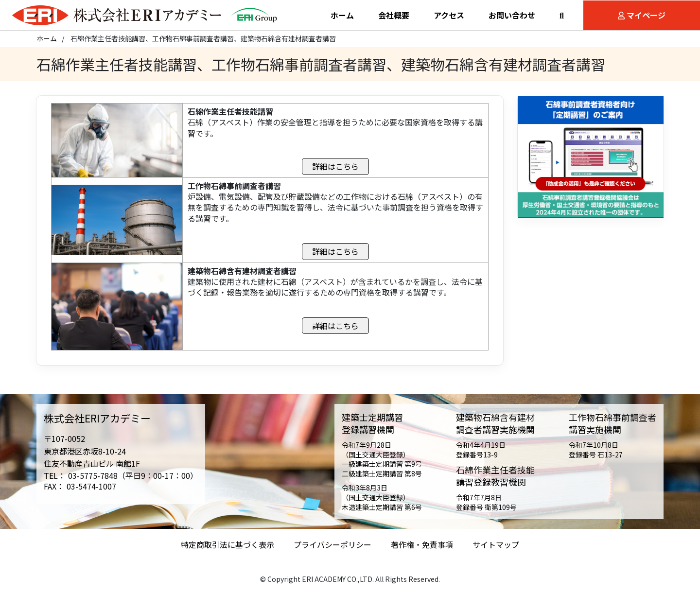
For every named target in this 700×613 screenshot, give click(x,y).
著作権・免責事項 (422, 550)
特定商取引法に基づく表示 (227, 550)
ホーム (47, 43)
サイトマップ (496, 550)
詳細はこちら (335, 171)
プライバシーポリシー (332, 550)
